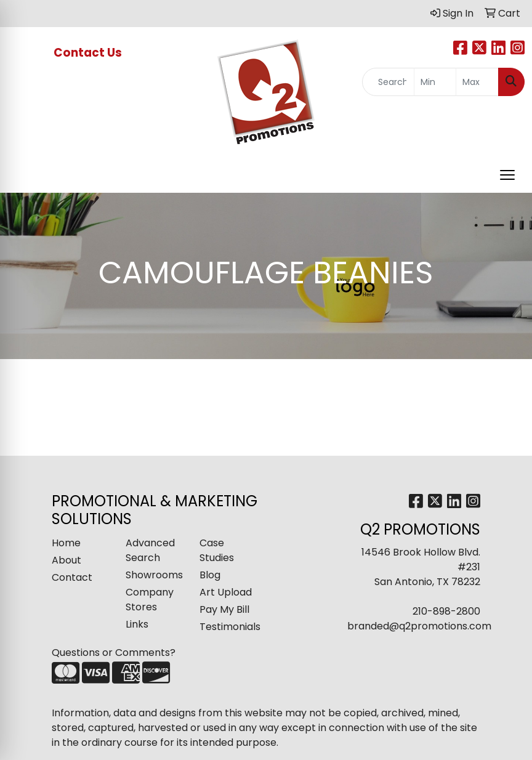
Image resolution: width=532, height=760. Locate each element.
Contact (72, 577)
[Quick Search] (388, 82)
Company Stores (150, 600)
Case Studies (217, 550)
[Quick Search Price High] (477, 82)
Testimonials (229, 627)
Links (137, 624)
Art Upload (226, 592)
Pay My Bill (224, 609)
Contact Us (89, 53)
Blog (210, 575)
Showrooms (154, 575)
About (66, 560)
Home (66, 543)
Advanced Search (150, 550)
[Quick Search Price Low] (435, 82)
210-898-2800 (446, 611)
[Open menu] (507, 175)
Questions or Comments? (114, 653)
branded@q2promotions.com (419, 626)
